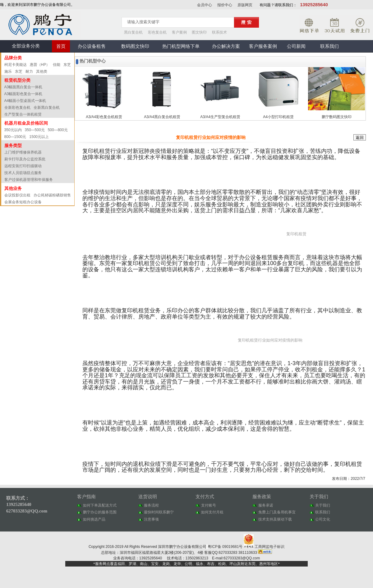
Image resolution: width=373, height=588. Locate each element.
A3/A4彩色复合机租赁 (104, 117)
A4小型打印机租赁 (278, 117)
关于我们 (323, 505)
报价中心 (225, 5)
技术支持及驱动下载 (275, 519)
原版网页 (245, 5)
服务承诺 (266, 505)
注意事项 (151, 519)
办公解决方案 (226, 46)
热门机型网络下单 (181, 46)
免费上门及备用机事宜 (277, 512)
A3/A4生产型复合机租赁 (220, 117)
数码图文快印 (135, 46)
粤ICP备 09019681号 (226, 547)
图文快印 (199, 32)
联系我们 (329, 46)
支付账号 (209, 505)
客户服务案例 (263, 46)
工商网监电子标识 (264, 547)
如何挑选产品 (94, 519)
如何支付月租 (212, 512)
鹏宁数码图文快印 (337, 117)
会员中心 (205, 5)
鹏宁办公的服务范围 (100, 512)
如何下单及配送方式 (100, 505)
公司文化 (323, 519)
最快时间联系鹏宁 (159, 512)
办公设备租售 (92, 46)
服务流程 (151, 505)
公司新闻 (296, 46)
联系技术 (219, 32)
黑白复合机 (133, 32)
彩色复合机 (157, 32)
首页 (61, 46)
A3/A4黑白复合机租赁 (162, 117)
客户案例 (179, 32)
